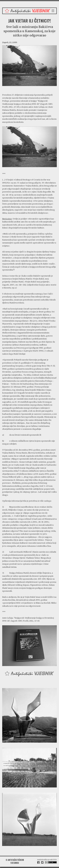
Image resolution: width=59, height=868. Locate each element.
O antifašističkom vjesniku (15, 861)
